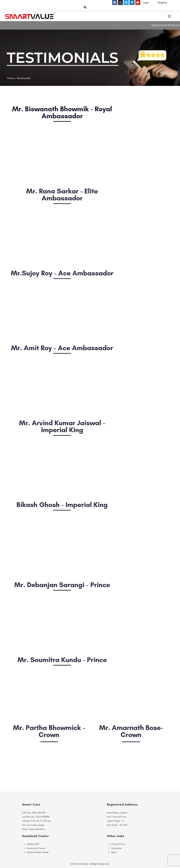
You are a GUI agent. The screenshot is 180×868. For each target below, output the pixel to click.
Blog (114, 852)
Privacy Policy (118, 844)
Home (10, 78)
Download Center (36, 848)
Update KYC (33, 844)
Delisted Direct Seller (38, 852)
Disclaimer (117, 848)
